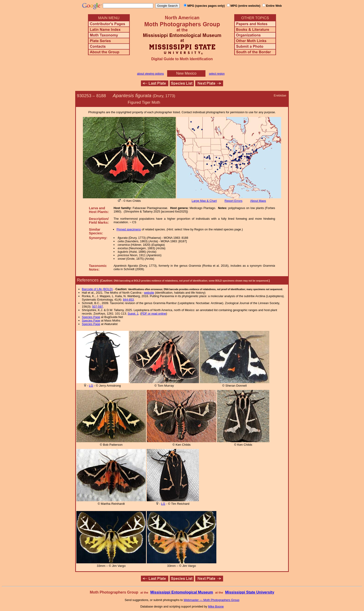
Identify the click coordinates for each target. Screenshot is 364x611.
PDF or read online (154, 314)
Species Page (91, 317)
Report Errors (233, 201)
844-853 (128, 300)
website (149, 293)
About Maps (258, 201)
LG (91, 386)
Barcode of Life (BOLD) (97, 289)
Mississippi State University (250, 592)
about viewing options (150, 74)
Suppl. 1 (133, 314)
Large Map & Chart (204, 201)
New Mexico (186, 73)
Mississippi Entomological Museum (182, 592)
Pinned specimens (129, 229)
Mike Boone (216, 606)
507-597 (98, 307)
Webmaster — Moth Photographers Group (211, 600)
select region (217, 74)
